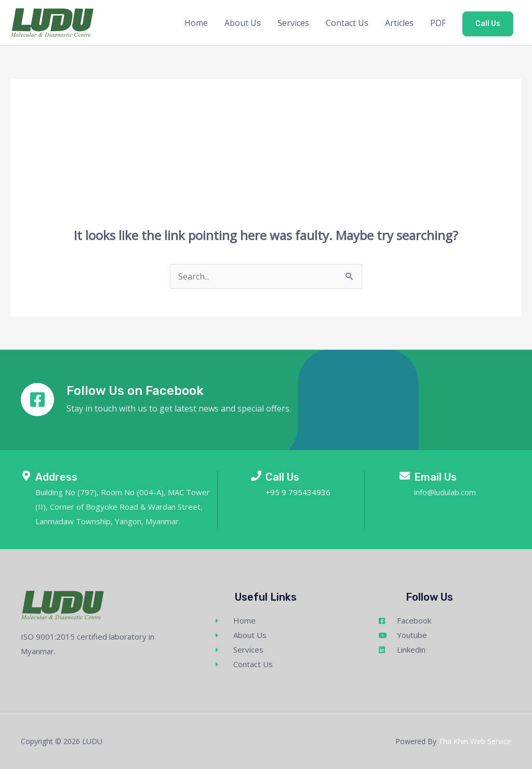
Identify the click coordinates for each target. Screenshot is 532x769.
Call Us (488, 24)
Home (196, 23)
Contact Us (347, 23)
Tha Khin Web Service (475, 741)
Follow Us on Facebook (135, 391)
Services (293, 23)
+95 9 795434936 (298, 492)
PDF (438, 23)
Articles (399, 23)
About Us (243, 23)
